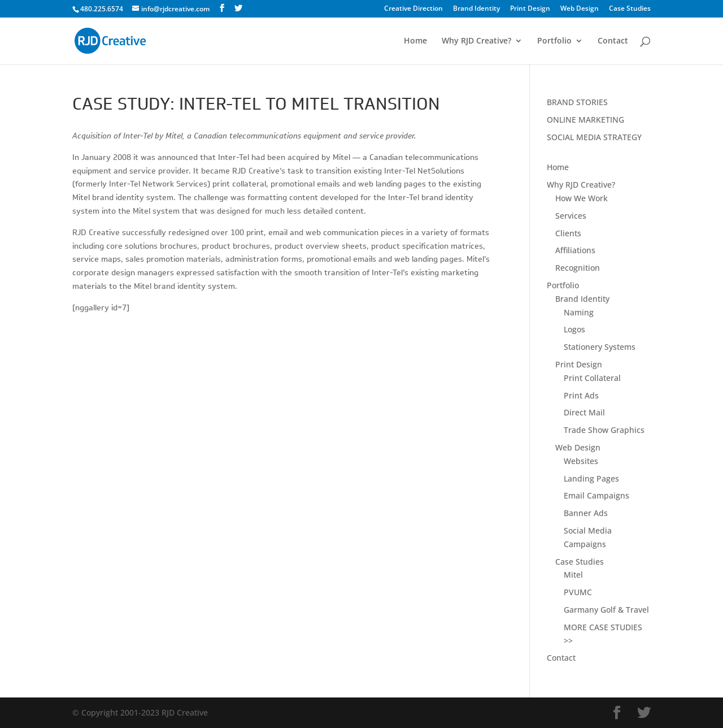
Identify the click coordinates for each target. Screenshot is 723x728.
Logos (574, 329)
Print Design (530, 9)
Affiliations (575, 250)
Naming (579, 312)
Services (571, 216)
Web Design (580, 9)
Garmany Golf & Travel (606, 610)
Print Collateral (592, 378)
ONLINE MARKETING (585, 120)
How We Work (582, 198)
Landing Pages (591, 478)
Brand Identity (476, 9)
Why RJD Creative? (476, 41)
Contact (613, 41)
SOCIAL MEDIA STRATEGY (594, 137)
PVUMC (578, 592)
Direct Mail (584, 412)
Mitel (573, 575)
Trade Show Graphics (604, 430)
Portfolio (554, 41)
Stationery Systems (600, 347)
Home (415, 41)
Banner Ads (586, 513)
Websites (581, 461)
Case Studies (630, 9)
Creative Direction (413, 9)
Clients (568, 233)
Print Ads (581, 395)
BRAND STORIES (577, 102)
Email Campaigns (596, 495)
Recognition (578, 268)
